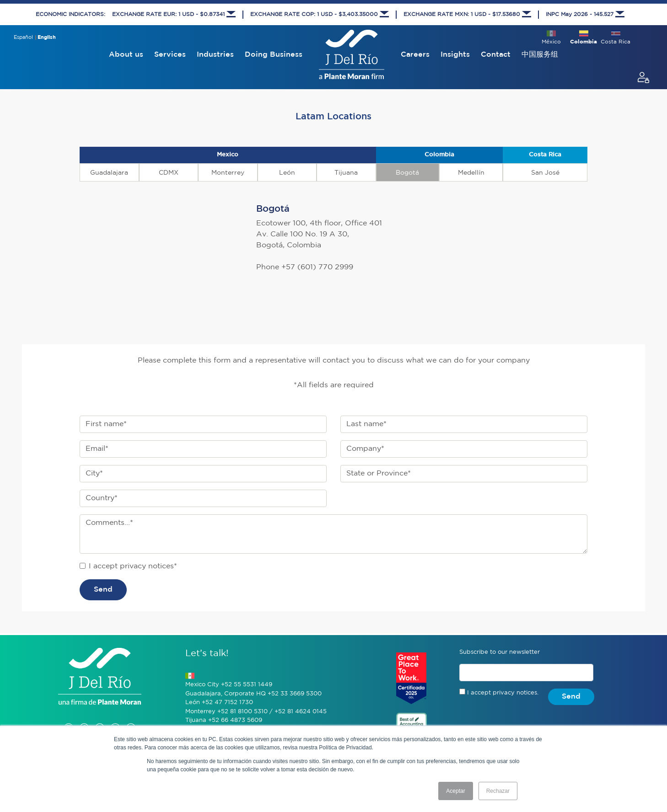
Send (103, 590)
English (47, 37)
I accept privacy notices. (503, 693)
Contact (496, 55)
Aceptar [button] (455, 791)
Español (23, 37)
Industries (215, 55)
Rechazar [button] (498, 791)
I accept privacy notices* (133, 566)
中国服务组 (540, 55)
